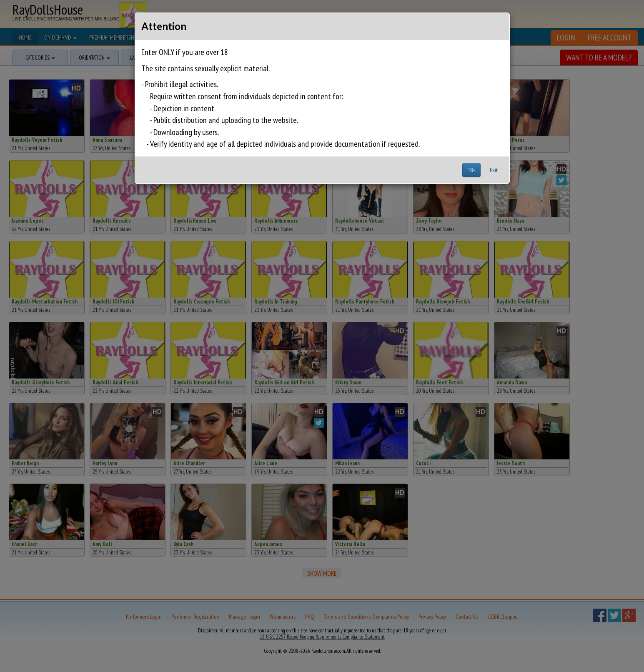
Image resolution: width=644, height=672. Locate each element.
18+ (471, 170)
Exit (494, 170)
